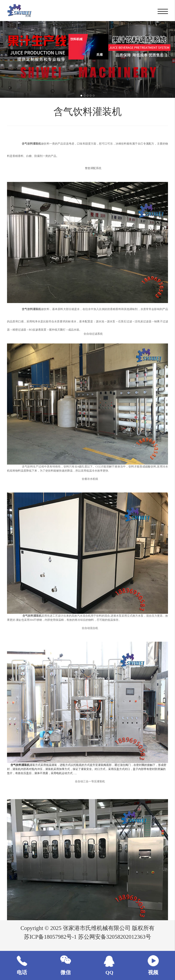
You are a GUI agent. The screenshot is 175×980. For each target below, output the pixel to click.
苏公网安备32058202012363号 (115, 937)
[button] (81, 96)
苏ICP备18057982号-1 (51, 937)
